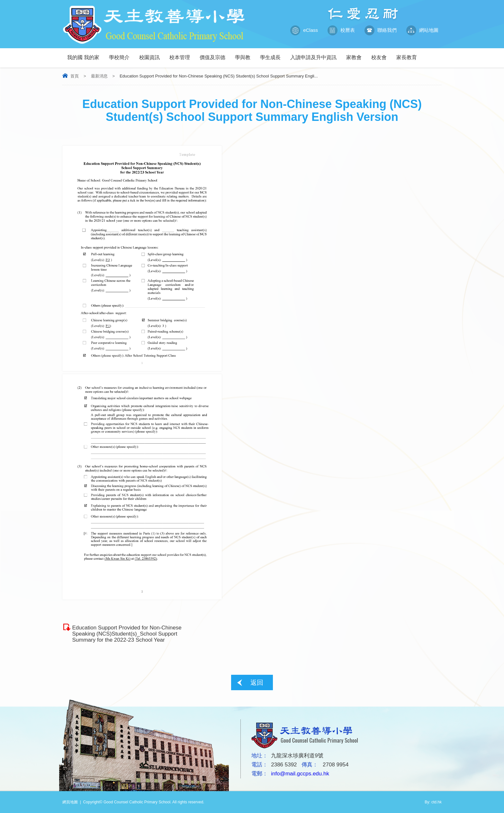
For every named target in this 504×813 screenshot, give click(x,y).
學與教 (245, 54)
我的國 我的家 (86, 54)
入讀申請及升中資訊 (316, 54)
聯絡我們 (381, 30)
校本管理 (182, 54)
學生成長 (273, 54)
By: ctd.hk (433, 802)
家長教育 (409, 54)
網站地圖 (422, 30)
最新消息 (99, 76)
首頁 (75, 76)
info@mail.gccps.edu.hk (300, 774)
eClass (304, 30)
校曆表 (341, 30)
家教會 (356, 54)
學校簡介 (122, 54)
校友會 (381, 54)
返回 (257, 682)
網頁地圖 (70, 802)
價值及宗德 (215, 54)
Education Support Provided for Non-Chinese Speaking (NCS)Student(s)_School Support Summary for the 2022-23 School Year (127, 634)
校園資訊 (152, 54)
